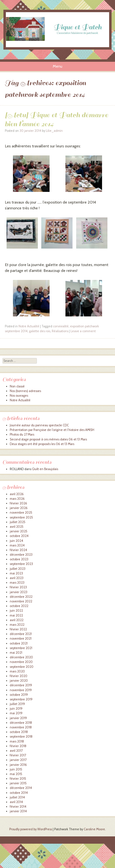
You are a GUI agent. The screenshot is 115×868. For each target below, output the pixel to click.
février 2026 (18, 503)
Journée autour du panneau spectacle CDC (39, 425)
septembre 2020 (22, 667)
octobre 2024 (19, 536)
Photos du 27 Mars (22, 434)
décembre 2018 (21, 723)
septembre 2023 (21, 564)
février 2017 (18, 755)
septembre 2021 (21, 648)
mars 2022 (17, 625)
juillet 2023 (18, 569)
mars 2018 (17, 741)
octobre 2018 (19, 732)
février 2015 (18, 779)
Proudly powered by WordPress (31, 829)
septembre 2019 (21, 699)
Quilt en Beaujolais (45, 469)
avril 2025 (17, 527)
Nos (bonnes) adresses (25, 391)
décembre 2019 (21, 685)
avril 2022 (17, 620)
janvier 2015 (18, 783)
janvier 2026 (19, 508)
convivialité (61, 326)
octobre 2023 (19, 559)
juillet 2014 (17, 797)
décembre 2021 (21, 634)
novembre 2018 (21, 727)
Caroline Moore (94, 829)
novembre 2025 (21, 513)
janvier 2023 (19, 592)
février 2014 (18, 807)
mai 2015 (16, 774)
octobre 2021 (19, 643)
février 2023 (18, 587)
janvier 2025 (19, 531)
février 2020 (19, 676)
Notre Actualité (29, 326)
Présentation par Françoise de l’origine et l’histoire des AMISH (52, 430)
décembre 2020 (21, 657)
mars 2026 (17, 499)
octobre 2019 (19, 695)
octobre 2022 (19, 606)
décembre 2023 (21, 555)
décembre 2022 (21, 597)
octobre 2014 (19, 793)
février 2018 (18, 746)
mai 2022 (16, 615)
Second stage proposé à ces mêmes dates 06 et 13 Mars (48, 439)
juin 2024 (16, 541)
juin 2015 (16, 769)
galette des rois (40, 331)
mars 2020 (17, 671)
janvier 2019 (18, 718)
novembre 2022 (21, 601)
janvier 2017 (18, 760)
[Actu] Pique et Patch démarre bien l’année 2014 (57, 119)
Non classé (17, 386)
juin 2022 (16, 611)
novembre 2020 (21, 662)
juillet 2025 (18, 522)
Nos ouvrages (19, 396)
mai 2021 (16, 653)
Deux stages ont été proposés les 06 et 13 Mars (42, 444)
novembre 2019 (21, 690)
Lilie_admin (54, 131)
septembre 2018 (21, 737)
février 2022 (18, 629)
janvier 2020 (19, 681)
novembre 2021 (21, 639)
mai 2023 (16, 573)
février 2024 (18, 550)
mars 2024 (17, 545)
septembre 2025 (21, 517)
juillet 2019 (17, 704)
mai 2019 (16, 713)
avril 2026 (17, 494)
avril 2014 (16, 802)
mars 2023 (17, 583)
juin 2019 (16, 709)
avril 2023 (17, 578)
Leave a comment (83, 331)
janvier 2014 (18, 811)
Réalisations (60, 331)
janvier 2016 (18, 765)
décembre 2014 (21, 788)
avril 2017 (16, 751)
